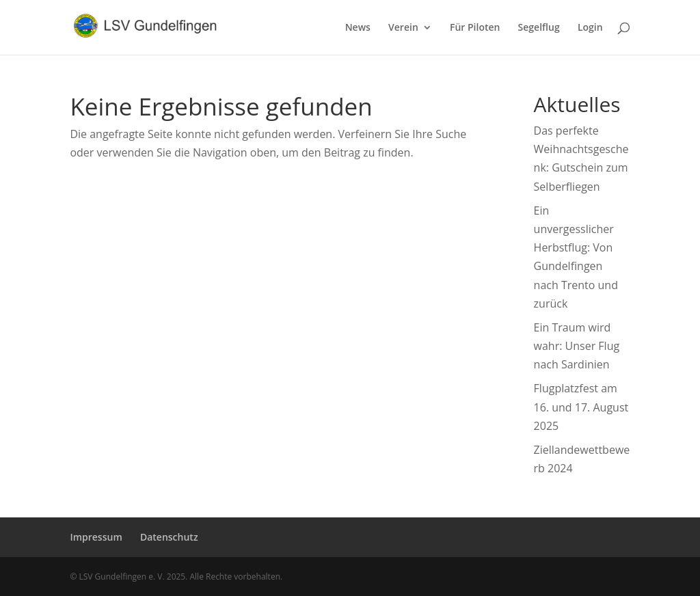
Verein (403, 28)
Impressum (96, 537)
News (358, 28)
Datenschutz (169, 537)
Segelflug (539, 28)
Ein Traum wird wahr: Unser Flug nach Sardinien (577, 346)
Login (590, 28)
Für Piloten (475, 28)
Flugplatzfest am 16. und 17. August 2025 (581, 407)
